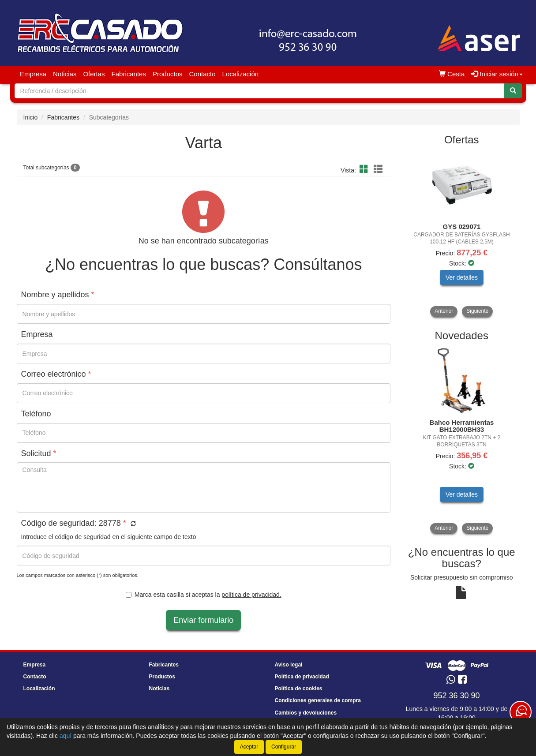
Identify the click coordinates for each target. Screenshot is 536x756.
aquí (66, 736)
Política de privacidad (302, 677)
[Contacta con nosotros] (521, 712)
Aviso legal (289, 665)
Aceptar (249, 747)
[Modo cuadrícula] (364, 170)
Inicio (31, 117)
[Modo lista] (378, 170)
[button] (132, 524)
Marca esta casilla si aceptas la (204, 595)
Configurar (284, 747)
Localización (241, 74)
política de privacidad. (251, 595)
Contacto (202, 74)
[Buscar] (513, 91)
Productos (168, 74)
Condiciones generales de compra (318, 700)
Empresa (33, 74)
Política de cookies (299, 689)
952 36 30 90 (456, 696)
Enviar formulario (203, 620)
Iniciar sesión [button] (497, 74)
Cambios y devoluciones (306, 713)
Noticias (65, 74)
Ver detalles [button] (462, 277)
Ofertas (94, 74)
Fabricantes (129, 74)
